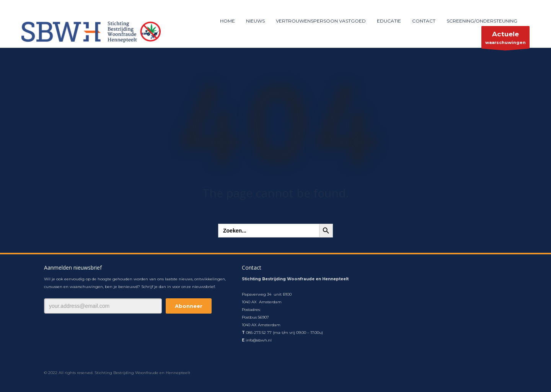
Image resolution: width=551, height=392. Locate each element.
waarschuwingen (505, 39)
